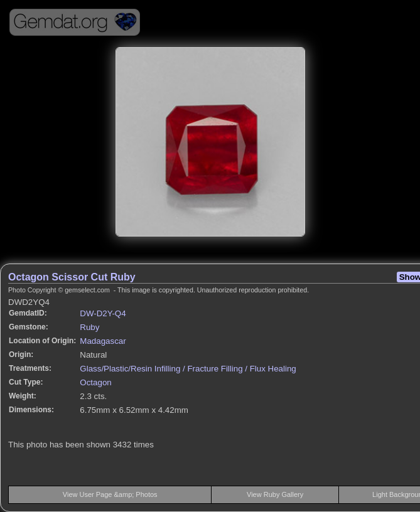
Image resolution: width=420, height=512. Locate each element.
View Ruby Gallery (275, 494)
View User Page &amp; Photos (110, 494)
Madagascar (103, 341)
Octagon (95, 382)
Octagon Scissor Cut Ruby (72, 277)
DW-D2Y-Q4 (103, 313)
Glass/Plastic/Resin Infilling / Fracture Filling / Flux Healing (188, 369)
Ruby (89, 327)
